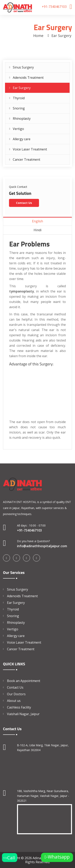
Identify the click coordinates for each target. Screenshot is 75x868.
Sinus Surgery (23, 67)
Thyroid (19, 98)
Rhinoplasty (22, 119)
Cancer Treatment (26, 159)
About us (14, 701)
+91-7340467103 (54, 7)
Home (38, 36)
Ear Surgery (22, 88)
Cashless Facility (19, 707)
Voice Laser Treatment (30, 149)
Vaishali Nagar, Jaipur (23, 714)
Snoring (19, 108)
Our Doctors (16, 694)
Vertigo (18, 129)
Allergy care (22, 139)
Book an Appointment (24, 681)
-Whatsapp (57, 857)
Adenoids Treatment (28, 78)
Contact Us (24, 203)
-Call (8, 858)
